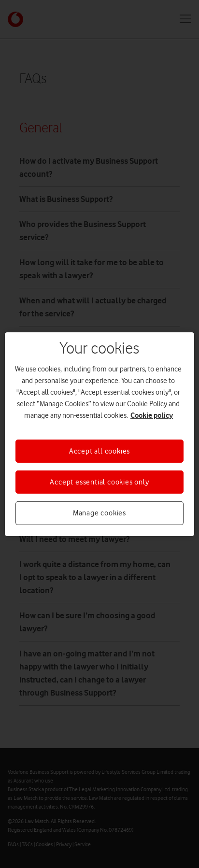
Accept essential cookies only (99, 482)
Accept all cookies (99, 451)
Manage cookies (99, 513)
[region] (99, 434)
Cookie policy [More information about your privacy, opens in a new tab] (152, 415)
